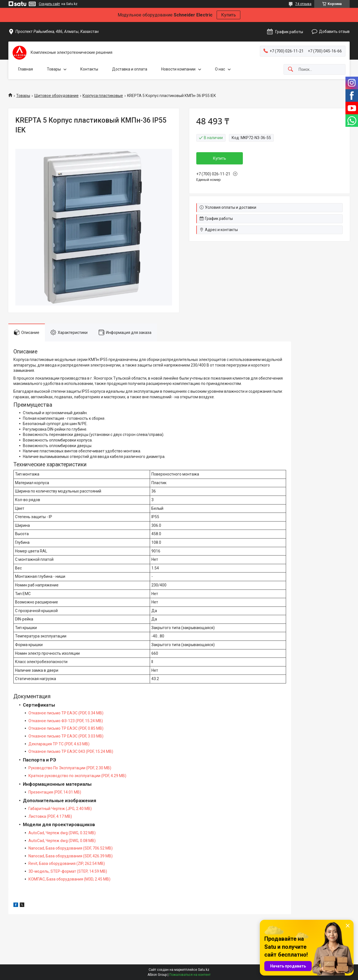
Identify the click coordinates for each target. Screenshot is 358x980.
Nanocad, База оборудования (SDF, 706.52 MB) (71, 848)
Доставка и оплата (130, 69)
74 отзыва (303, 4)
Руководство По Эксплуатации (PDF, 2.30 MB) (70, 768)
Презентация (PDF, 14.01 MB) (55, 792)
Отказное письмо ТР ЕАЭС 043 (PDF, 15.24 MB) (71, 751)
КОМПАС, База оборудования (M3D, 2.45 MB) (69, 879)
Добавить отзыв (334, 31)
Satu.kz (204, 970)
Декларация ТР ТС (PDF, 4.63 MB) (59, 744)
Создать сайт (49, 4)
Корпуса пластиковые (103, 96)
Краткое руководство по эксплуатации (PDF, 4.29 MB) (77, 776)
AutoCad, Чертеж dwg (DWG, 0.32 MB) (62, 833)
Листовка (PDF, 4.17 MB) (50, 816)
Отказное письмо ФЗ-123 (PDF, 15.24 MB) (66, 721)
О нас (220, 69)
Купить (228, 15)
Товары (54, 69)
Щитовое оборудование (56, 96)
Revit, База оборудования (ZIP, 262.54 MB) (67, 863)
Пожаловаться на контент (190, 975)
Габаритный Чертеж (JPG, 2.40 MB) (60, 809)
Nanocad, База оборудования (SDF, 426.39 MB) (71, 856)
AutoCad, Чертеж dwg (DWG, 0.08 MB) (62, 841)
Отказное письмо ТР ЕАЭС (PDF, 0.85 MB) (66, 728)
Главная (26, 69)
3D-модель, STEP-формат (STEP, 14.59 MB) (68, 871)
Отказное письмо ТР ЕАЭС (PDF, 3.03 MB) (66, 736)
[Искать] (291, 70)
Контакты (89, 69)
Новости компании (178, 69)
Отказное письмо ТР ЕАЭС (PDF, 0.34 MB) (66, 713)
